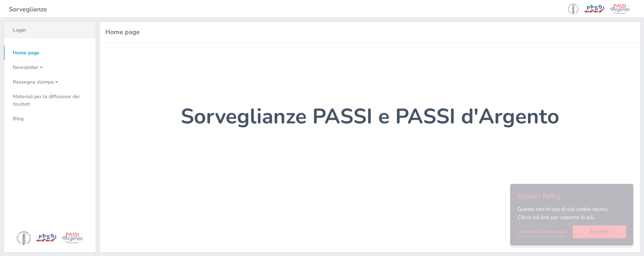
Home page (26, 53)
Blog (18, 119)
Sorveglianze (29, 9)
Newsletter (26, 67)
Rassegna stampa (33, 82)
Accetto (600, 232)
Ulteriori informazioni (542, 232)
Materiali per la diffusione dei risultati (46, 100)
